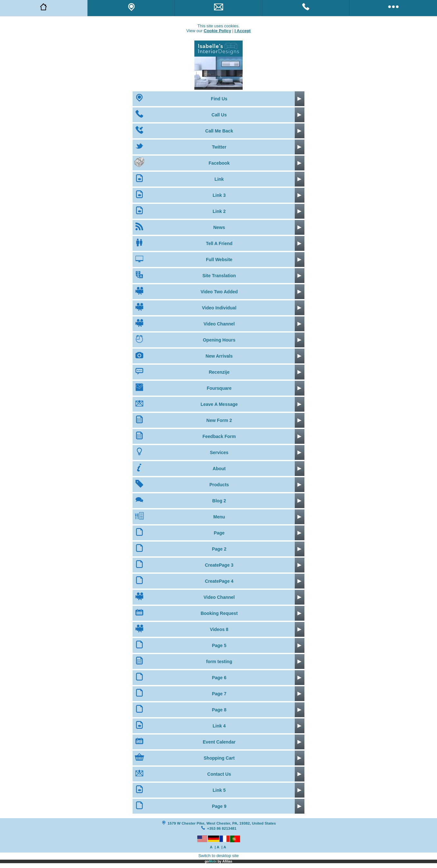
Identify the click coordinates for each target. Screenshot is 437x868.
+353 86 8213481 (222, 828)
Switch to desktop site (219, 856)
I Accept (243, 31)
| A (217, 847)
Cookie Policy (217, 31)
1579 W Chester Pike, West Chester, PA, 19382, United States (222, 823)
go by (219, 861)
